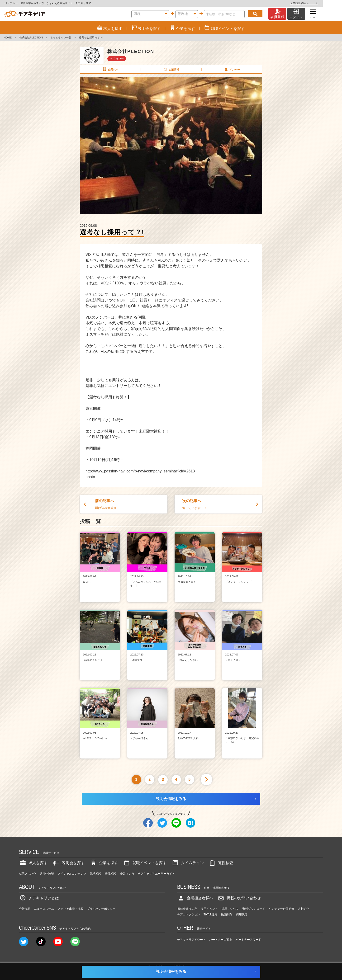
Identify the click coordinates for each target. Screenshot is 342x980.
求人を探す (33, 863)
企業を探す (104, 863)
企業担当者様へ (323, 3)
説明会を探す (68, 863)
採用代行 (242, 914)
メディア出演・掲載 (71, 909)
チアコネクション (189, 914)
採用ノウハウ (230, 909)
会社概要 (25, 909)
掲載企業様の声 (187, 909)
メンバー (232, 69)
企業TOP (110, 69)
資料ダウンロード (254, 909)
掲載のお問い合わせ (239, 898)
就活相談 (95, 874)
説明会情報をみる (171, 799)
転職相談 (110, 874)
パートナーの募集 (221, 940)
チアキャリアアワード (191, 940)
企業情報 (171, 69)
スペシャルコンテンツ (72, 874)
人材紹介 (304, 909)
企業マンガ (127, 874)
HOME (8, 38)
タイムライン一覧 (61, 38)
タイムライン (188, 863)
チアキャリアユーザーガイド (156, 874)
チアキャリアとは (39, 898)
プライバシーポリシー (101, 909)
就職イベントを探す (145, 863)
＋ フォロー (117, 58)
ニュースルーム (44, 909)
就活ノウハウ (28, 874)
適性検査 (221, 863)
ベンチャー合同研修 (281, 909)
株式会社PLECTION (31, 38)
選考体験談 (47, 874)
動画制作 (227, 914)
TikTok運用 (210, 914)
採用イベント (209, 909)
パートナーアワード (248, 940)
